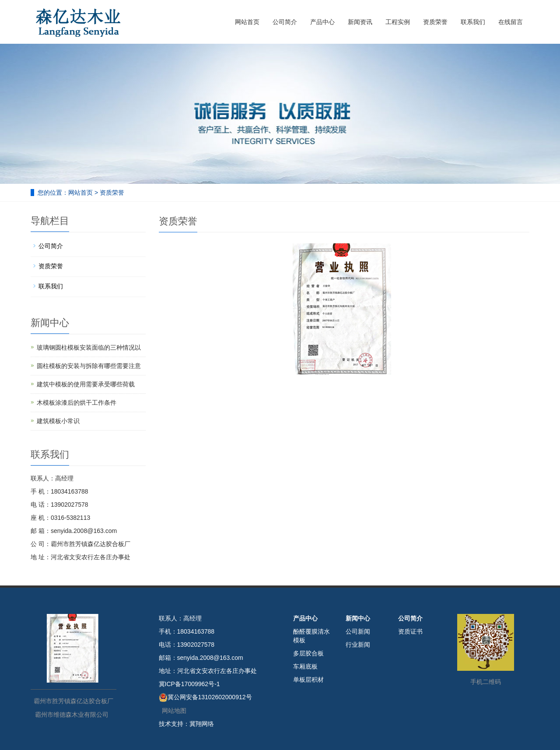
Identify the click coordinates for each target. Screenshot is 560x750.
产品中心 (322, 22)
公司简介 (285, 22)
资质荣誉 (435, 22)
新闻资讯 (360, 22)
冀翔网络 (202, 724)
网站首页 (247, 22)
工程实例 (398, 22)
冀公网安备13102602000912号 (210, 697)
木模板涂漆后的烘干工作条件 (77, 403)
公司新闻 (358, 631)
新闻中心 (358, 618)
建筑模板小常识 (58, 421)
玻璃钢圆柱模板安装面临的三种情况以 (89, 347)
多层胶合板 (308, 653)
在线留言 (511, 22)
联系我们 (473, 22)
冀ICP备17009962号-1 (189, 684)
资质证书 (410, 631)
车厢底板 (305, 666)
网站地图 (174, 711)
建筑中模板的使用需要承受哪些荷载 (86, 384)
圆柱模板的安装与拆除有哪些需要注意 (89, 366)
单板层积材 (308, 680)
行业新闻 (358, 645)
